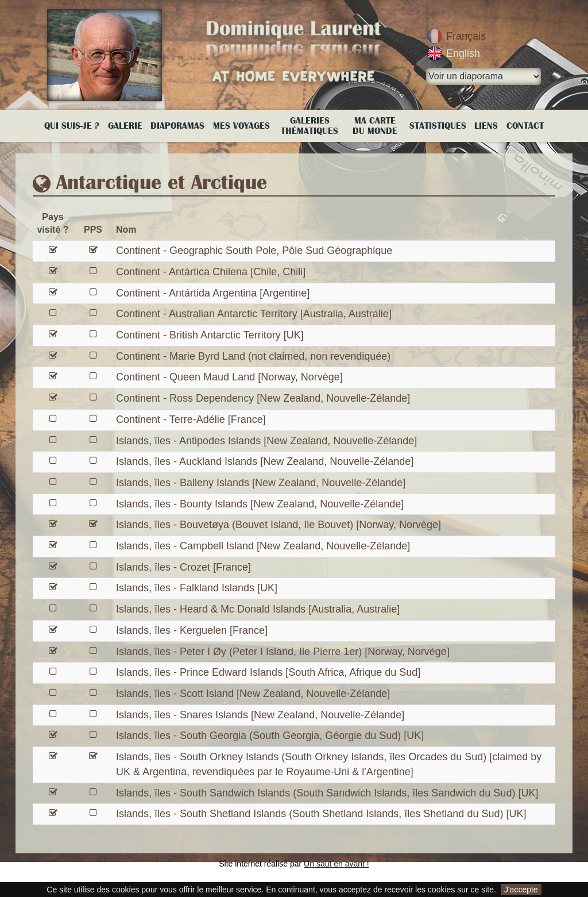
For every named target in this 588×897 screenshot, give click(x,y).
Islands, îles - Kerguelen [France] (192, 630)
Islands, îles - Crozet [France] (183, 567)
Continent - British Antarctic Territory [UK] (210, 335)
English (463, 53)
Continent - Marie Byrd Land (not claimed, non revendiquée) (253, 356)
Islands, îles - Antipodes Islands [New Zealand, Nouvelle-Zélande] (266, 441)
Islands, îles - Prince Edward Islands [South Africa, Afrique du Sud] (268, 672)
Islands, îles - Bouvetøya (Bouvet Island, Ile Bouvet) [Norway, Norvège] (278, 525)
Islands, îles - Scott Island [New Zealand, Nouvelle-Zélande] (253, 694)
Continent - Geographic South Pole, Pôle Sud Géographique (254, 251)
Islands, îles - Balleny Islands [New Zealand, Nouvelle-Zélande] (261, 483)
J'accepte (521, 890)
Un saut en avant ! (336, 864)
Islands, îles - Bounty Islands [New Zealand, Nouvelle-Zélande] (260, 504)
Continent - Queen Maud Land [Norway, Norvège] (229, 377)
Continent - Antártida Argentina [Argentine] (213, 293)
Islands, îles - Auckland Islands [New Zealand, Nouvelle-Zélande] (265, 461)
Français (466, 36)
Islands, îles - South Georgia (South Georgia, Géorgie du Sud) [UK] (270, 736)
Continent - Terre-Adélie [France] (191, 419)
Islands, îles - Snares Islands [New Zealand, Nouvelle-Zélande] (260, 715)
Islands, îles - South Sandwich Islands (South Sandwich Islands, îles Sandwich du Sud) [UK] (327, 793)
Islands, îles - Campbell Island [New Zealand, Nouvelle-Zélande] (263, 546)
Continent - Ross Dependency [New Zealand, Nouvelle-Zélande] (263, 398)
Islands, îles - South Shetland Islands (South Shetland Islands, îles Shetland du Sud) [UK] (321, 814)
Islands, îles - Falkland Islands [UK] (197, 588)
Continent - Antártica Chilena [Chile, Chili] (211, 272)
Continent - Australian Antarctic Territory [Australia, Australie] (254, 314)
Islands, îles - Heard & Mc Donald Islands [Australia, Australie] (258, 609)
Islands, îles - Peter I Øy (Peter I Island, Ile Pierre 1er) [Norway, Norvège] (283, 652)
